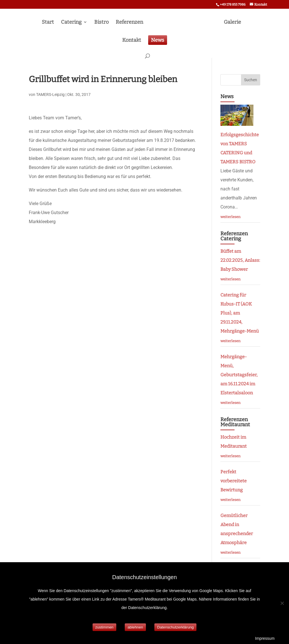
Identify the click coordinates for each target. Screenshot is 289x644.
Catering (71, 23)
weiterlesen (230, 217)
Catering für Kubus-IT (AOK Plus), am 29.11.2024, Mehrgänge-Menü (240, 313)
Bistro (101, 23)
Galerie (232, 23)
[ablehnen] (282, 603)
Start (48, 23)
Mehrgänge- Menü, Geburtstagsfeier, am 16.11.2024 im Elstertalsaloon (239, 375)
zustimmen (104, 627)
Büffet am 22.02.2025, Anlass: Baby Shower (240, 260)
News (158, 40)
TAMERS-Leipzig (50, 94)
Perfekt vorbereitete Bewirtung (234, 481)
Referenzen (129, 23)
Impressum (265, 638)
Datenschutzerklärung (176, 627)
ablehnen (135, 627)
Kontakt (132, 41)
